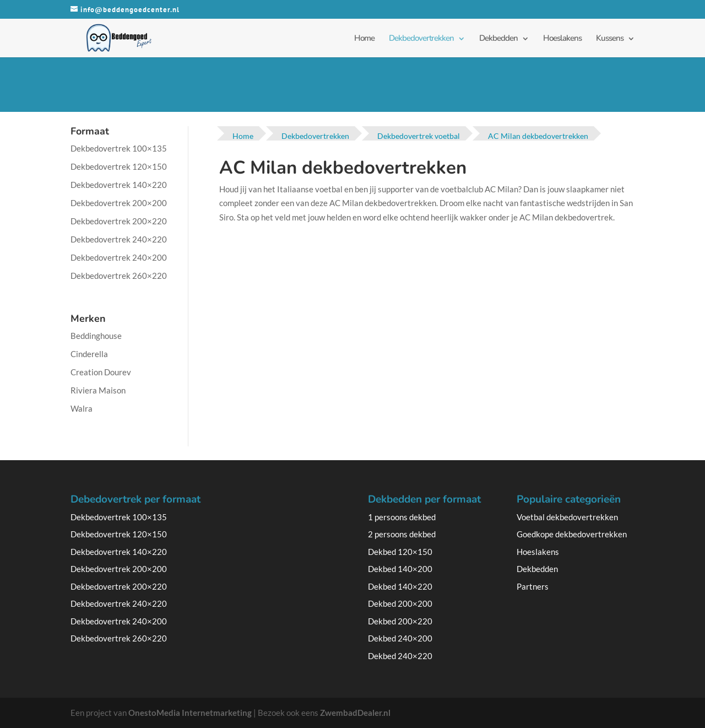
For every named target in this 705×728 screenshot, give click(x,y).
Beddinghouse (96, 336)
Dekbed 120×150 (400, 552)
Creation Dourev (101, 372)
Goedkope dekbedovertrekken (572, 534)
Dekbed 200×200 (400, 603)
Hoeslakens (562, 38)
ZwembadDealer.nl (355, 713)
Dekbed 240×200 (400, 638)
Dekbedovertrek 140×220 (119, 185)
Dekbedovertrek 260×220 (119, 276)
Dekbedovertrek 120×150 (119, 166)
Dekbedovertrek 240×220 (119, 239)
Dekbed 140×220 (400, 586)
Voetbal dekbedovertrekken (567, 517)
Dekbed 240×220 (400, 656)
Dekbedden (498, 38)
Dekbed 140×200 (400, 569)
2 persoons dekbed (402, 534)
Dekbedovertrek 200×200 (119, 203)
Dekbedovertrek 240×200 (119, 257)
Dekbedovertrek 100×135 (119, 148)
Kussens (610, 38)
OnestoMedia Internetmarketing (190, 713)
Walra (82, 408)
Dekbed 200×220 (400, 621)
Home (364, 38)
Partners (533, 586)
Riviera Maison (98, 390)
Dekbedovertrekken (421, 38)
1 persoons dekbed (402, 517)
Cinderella (89, 354)
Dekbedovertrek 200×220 (119, 221)
